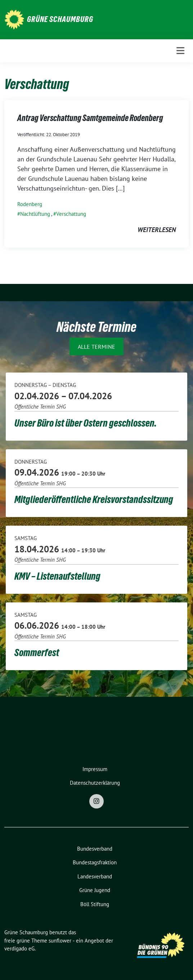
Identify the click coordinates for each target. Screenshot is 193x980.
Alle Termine (96, 347)
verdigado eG (19, 948)
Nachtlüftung (35, 214)
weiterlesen (157, 230)
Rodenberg (30, 204)
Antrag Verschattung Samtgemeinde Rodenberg (90, 118)
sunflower (60, 941)
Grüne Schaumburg (60, 19)
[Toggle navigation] (180, 51)
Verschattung (71, 214)
